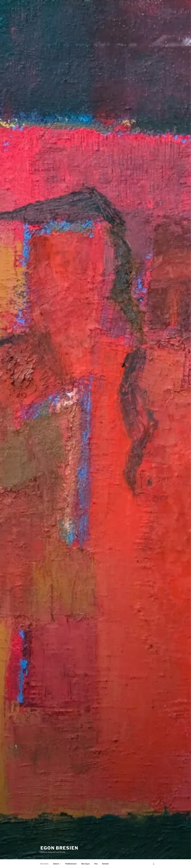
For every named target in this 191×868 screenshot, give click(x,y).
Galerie (57, 864)
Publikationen (71, 864)
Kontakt (105, 864)
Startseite (44, 864)
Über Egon (85, 864)
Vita (96, 864)
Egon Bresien (59, 848)
